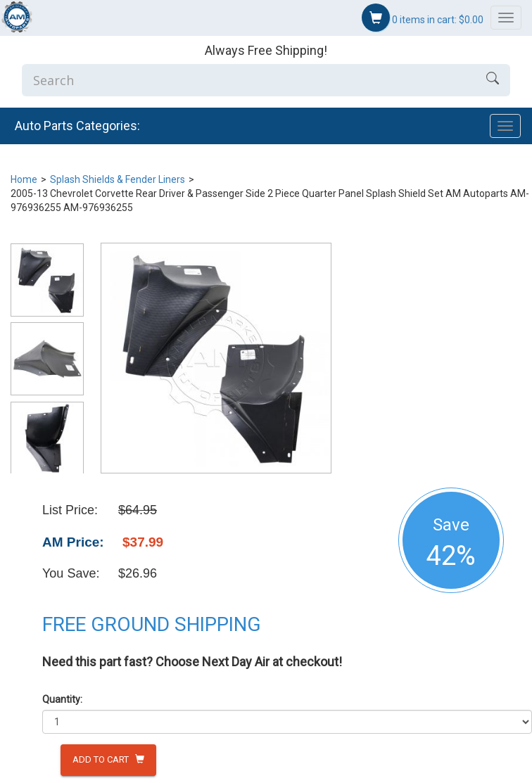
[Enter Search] (248, 80)
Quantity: (62, 699)
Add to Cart (108, 759)
